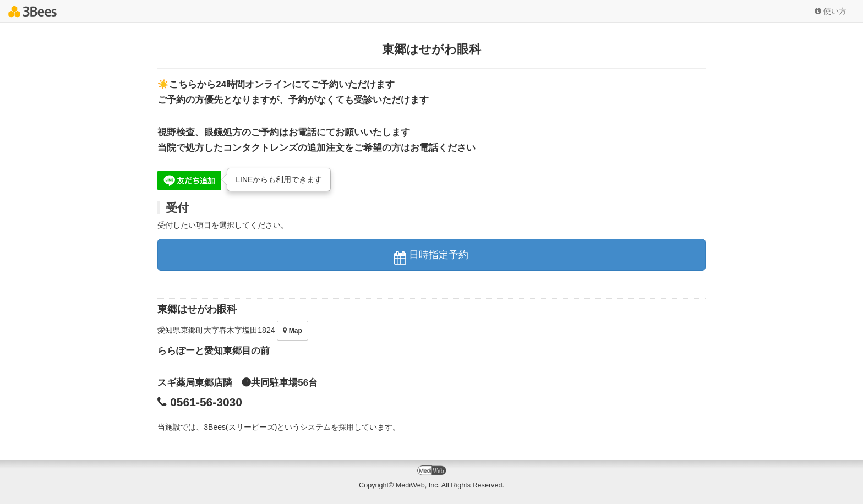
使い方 (831, 11)
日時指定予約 (431, 257)
